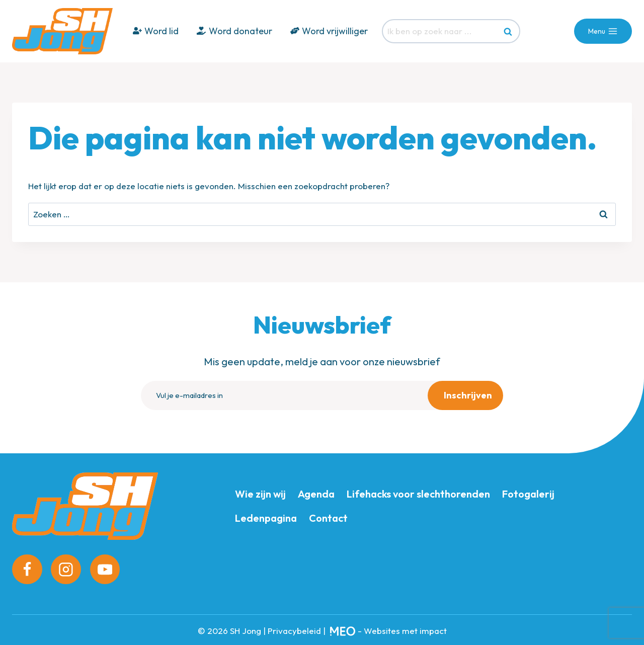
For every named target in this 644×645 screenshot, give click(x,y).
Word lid (156, 31)
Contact (328, 515)
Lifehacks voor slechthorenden (418, 491)
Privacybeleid (294, 628)
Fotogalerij (528, 491)
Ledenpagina (266, 515)
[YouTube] (105, 567)
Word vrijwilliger (329, 31)
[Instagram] (66, 567)
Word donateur (234, 31)
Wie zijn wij (260, 491)
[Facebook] (27, 567)
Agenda (316, 491)
